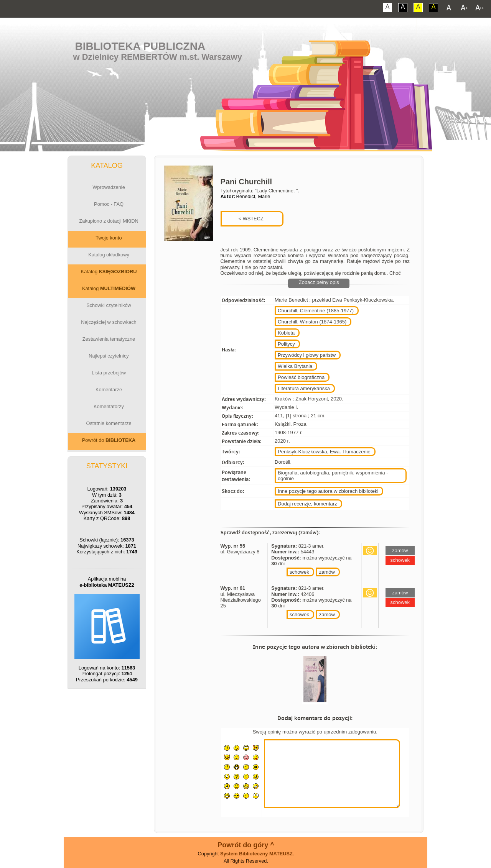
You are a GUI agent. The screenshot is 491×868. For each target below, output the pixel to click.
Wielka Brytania (295, 366)
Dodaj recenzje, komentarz (307, 504)
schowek (299, 572)
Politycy (286, 344)
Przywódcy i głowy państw (307, 355)
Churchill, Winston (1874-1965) (312, 322)
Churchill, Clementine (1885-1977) (316, 311)
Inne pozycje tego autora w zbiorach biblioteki (328, 491)
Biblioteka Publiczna (140, 46)
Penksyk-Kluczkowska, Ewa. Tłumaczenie (324, 452)
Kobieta (286, 333)
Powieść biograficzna (301, 377)
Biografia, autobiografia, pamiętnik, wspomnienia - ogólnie (333, 476)
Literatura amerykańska (304, 388)
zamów (327, 572)
